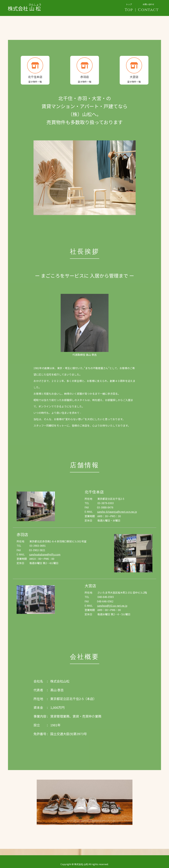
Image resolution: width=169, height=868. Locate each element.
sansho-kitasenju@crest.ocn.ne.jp (117, 512)
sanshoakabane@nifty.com (45, 554)
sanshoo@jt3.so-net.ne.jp (112, 606)
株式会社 (24, 6)
